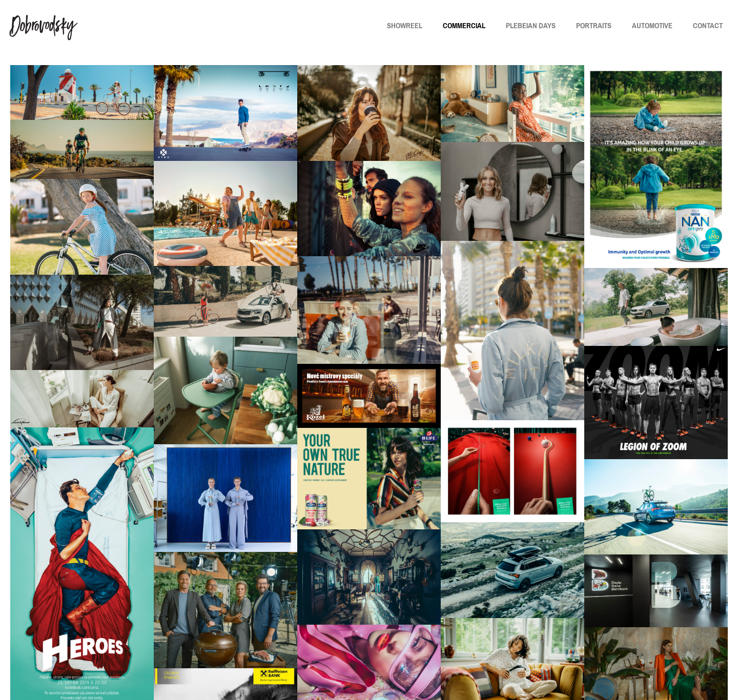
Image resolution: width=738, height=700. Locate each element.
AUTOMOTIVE (652, 26)
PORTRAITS (594, 26)
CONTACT (708, 26)
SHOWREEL (405, 26)
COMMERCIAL (464, 26)
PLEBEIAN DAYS (531, 26)
